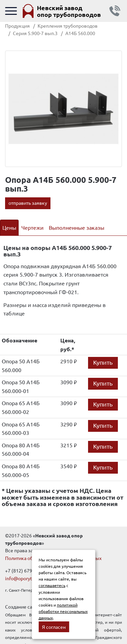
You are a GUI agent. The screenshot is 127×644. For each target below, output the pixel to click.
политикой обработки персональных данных (63, 611)
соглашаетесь (52, 585)
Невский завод (69, 11)
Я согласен (54, 627)
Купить (103, 362)
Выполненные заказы (77, 227)
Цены (9, 227)
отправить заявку (28, 203)
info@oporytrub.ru (25, 578)
